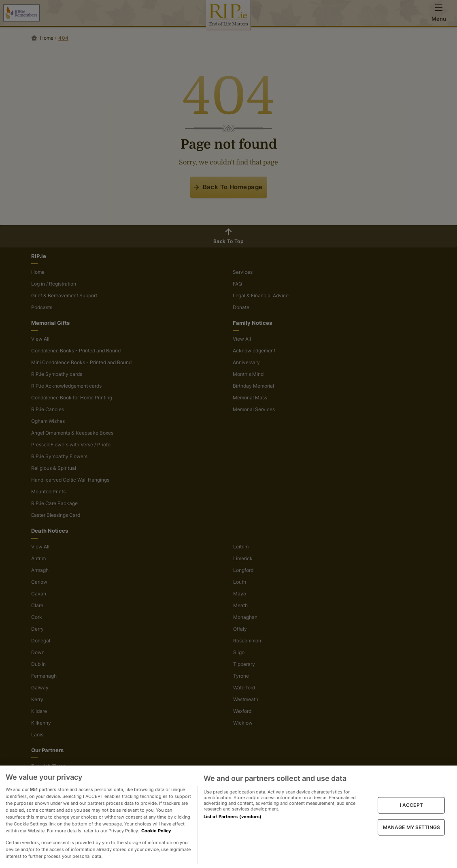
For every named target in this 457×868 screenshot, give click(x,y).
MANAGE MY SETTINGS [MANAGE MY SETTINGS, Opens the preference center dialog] (411, 827)
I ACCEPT (411, 805)
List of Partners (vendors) (233, 817)
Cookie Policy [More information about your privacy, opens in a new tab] (156, 831)
